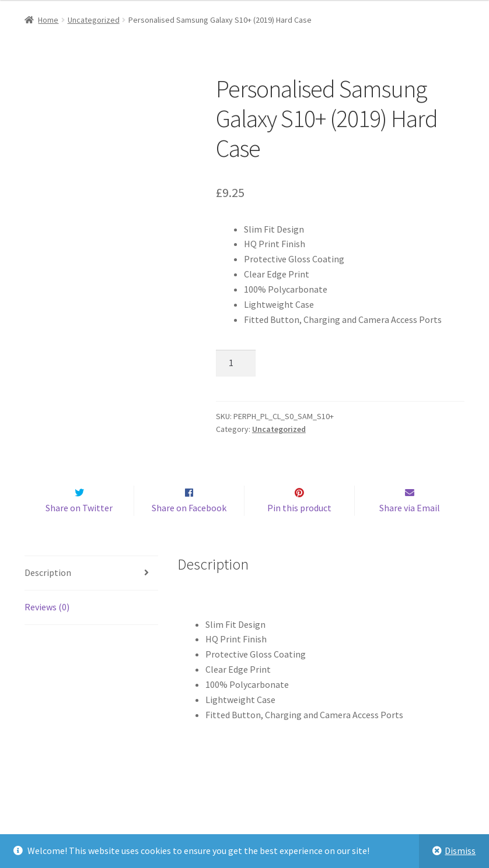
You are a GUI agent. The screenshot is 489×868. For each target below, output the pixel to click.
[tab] (92, 598)
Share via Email (410, 532)
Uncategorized (94, 20)
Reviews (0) (47, 631)
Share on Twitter (79, 532)
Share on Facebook (189, 532)
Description (48, 597)
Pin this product (299, 532)
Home (48, 20)
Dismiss (460, 851)
